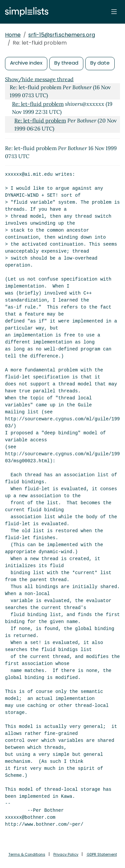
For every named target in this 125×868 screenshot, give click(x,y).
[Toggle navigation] (114, 12)
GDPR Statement (102, 854)
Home (13, 35)
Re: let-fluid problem (38, 104)
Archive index (26, 63)
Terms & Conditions (27, 854)
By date (100, 63)
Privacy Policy (66, 854)
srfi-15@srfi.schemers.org (62, 35)
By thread (66, 63)
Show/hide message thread (39, 79)
